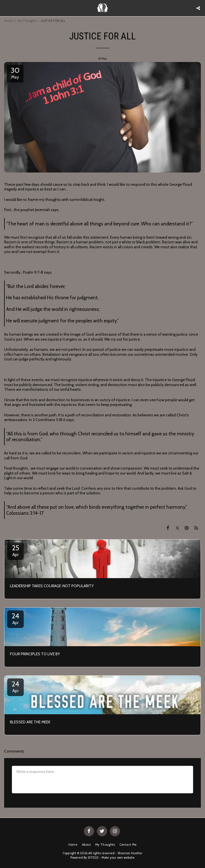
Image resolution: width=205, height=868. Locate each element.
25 (15, 550)
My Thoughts (27, 21)
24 (15, 618)
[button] (6, 8)
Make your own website (118, 858)
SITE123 (93, 858)
